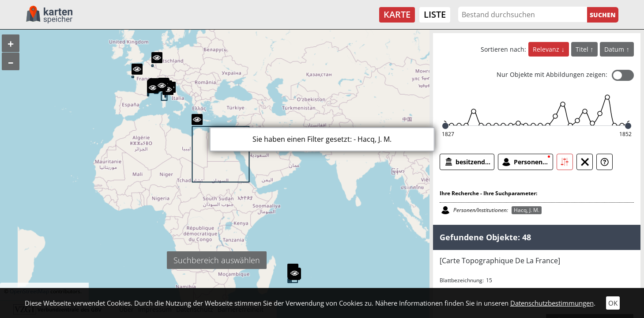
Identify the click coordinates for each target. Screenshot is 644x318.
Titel (583, 49)
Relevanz (547, 49)
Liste (435, 14)
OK (613, 303)
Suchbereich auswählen (217, 260)
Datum (615, 49)
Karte (397, 14)
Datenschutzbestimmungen (552, 303)
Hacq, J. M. (527, 210)
